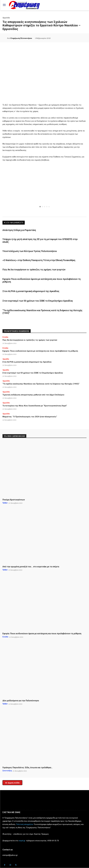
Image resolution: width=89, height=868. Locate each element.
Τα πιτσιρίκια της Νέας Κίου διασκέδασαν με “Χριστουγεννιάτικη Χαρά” (35, 406)
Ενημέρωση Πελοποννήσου (21, 38)
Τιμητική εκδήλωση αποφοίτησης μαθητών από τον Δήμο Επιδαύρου (33, 395)
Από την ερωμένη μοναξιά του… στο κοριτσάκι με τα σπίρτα (31, 567)
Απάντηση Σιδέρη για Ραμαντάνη (19, 230)
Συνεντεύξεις (7, 771)
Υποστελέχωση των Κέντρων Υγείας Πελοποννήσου (30, 251)
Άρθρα (5, 503)
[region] (44, 190)
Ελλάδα (5, 337)
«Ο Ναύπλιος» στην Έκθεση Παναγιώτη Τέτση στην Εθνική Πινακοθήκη (39, 260)
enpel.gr (22, 841)
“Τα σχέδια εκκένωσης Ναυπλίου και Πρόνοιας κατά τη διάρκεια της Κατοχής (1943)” (42, 312)
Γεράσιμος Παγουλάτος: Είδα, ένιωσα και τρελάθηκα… (28, 768)
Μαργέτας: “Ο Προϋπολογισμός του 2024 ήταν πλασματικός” (30, 417)
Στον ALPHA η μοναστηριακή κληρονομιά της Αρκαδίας (31, 291)
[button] (44, 188)
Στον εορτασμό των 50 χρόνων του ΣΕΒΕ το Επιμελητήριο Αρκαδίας (38, 301)
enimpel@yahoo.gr (10, 855)
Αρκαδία (6, 359)
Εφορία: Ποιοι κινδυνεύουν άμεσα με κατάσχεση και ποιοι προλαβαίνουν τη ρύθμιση (40, 351)
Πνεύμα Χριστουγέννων (14, 500)
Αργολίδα (6, 18)
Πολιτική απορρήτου (25, 824)
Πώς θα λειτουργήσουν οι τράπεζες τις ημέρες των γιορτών (34, 270)
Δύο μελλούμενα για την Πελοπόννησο (21, 701)
